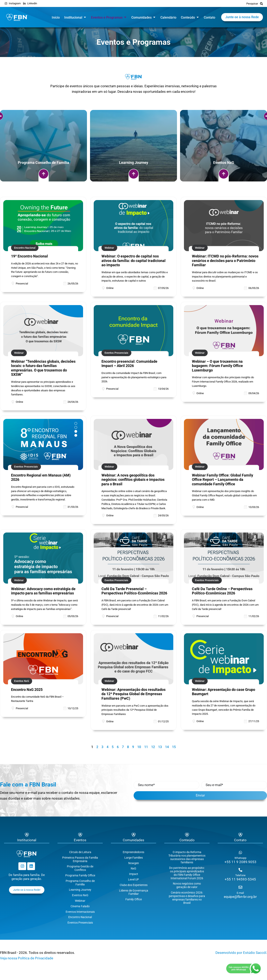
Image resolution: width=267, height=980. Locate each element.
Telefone (240, 875)
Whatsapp (240, 858)
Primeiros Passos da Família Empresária (80, 859)
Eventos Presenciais (80, 923)
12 (153, 747)
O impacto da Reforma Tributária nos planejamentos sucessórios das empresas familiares (187, 857)
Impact (134, 874)
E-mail (240, 893)
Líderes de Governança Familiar (134, 892)
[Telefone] (240, 870)
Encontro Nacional (80, 917)
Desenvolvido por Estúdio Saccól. (241, 953)
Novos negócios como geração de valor (187, 885)
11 (146, 747)
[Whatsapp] (240, 852)
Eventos (80, 840)
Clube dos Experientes (134, 885)
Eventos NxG (80, 895)
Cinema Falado (80, 906)
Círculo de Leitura (80, 852)
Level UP (133, 879)
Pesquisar (252, 4)
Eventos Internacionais (80, 912)
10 (139, 747)
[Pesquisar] (261, 3)
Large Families (134, 858)
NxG (133, 868)
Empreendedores (133, 852)
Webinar (80, 901)
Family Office (134, 899)
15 (174, 747)
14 (167, 747)
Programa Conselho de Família (80, 883)
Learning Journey (80, 890)
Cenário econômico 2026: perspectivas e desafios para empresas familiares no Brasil (187, 898)
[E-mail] (240, 887)
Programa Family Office (80, 875)
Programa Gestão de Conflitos (80, 868)
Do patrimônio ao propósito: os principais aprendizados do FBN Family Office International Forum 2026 (187, 873)
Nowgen (134, 863)
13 (160, 747)
